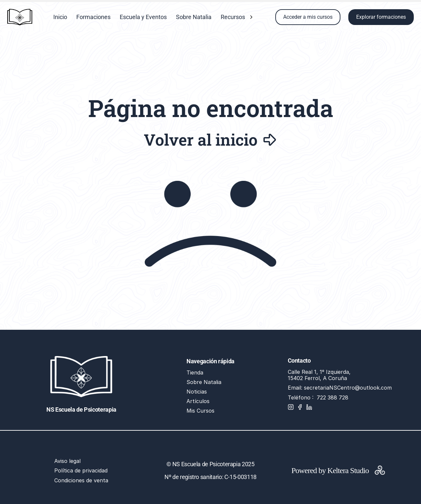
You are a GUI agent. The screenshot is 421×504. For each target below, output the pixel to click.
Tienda (195, 372)
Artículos (198, 401)
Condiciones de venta (81, 480)
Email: (296, 388)
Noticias (197, 392)
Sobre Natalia (204, 382)
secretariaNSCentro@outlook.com (348, 388)
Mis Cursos (200, 411)
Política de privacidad (81, 470)
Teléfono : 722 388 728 (318, 397)
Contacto (299, 360)
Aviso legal (67, 461)
